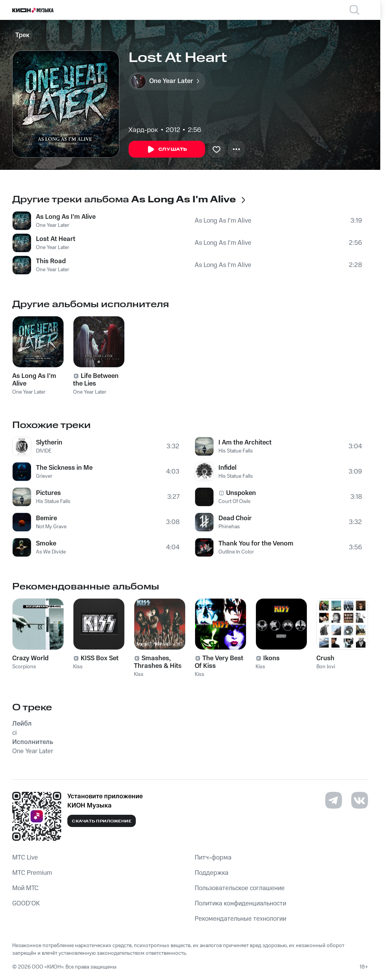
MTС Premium (32, 873)
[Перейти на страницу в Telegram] (334, 800)
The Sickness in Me (64, 468)
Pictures (48, 493)
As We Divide (51, 552)
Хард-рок (143, 130)
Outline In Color (236, 552)
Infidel (227, 468)
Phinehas (229, 527)
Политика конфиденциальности (240, 903)
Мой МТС (25, 888)
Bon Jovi (326, 667)
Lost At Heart (56, 239)
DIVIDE (44, 451)
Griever (44, 476)
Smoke (46, 544)
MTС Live (25, 858)
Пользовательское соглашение (240, 888)
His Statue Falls (53, 501)
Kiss (78, 667)
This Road (51, 261)
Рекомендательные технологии (240, 919)
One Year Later (53, 225)
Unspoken (241, 493)
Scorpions (24, 667)
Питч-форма (213, 858)
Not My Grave (51, 527)
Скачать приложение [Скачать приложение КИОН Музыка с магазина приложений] (102, 821)
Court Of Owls (235, 501)
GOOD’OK (26, 903)
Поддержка (212, 873)
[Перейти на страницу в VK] (360, 800)
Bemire (46, 518)
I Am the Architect (245, 443)
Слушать (167, 150)
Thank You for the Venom (256, 544)
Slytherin (49, 443)
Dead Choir (235, 518)
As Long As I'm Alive (66, 217)
